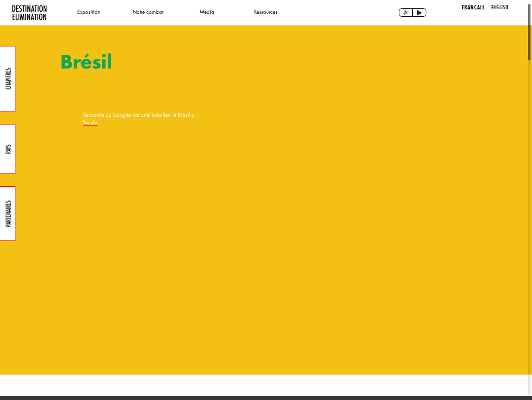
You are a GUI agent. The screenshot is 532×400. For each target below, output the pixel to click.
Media (207, 12)
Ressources (266, 12)
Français (473, 7)
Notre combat (148, 12)
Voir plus (90, 293)
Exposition (89, 12)
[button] (432, 364)
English (500, 7)
